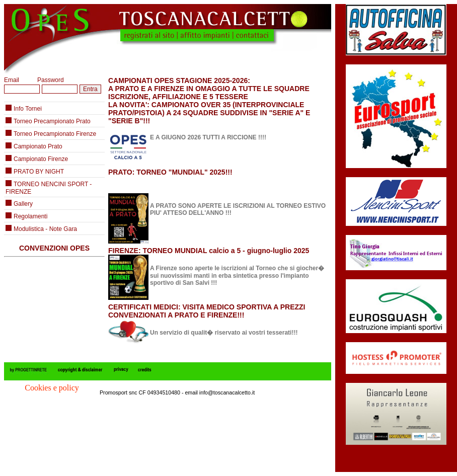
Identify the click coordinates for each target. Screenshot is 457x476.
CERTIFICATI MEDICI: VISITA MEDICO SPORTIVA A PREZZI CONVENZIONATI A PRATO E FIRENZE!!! (207, 311)
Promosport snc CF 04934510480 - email (149, 392)
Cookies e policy (52, 388)
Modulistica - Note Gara (45, 229)
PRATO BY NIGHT (39, 172)
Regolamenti (30, 216)
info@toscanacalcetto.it (227, 392)
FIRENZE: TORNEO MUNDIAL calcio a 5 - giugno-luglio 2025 (209, 251)
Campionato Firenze (41, 159)
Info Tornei (28, 109)
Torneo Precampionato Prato (52, 121)
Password (51, 80)
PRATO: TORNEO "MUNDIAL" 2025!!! (170, 172)
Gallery (23, 204)
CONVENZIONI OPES (54, 248)
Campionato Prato (38, 146)
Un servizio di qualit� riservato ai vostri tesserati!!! (224, 333)
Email (12, 80)
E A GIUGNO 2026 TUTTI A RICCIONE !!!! (208, 137)
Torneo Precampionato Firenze (55, 134)
